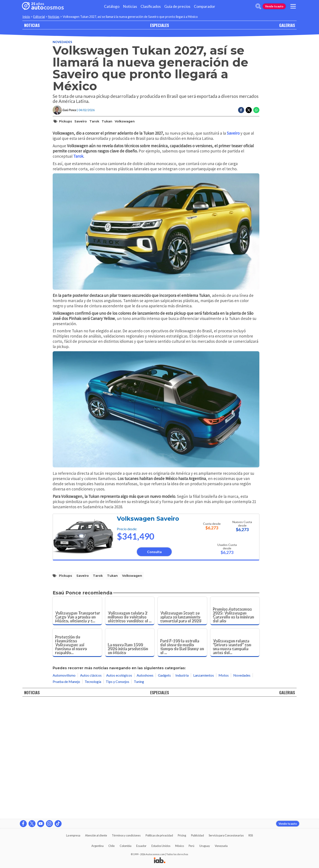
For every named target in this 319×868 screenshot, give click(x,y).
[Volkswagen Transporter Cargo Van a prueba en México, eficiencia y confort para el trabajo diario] (77, 727)
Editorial (39, 17)
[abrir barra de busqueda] (258, 6)
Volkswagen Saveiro (148, 635)
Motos (224, 791)
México (180, 846)
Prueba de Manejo (66, 798)
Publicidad (197, 835)
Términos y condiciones (126, 835)
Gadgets (164, 791)
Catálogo (112, 6)
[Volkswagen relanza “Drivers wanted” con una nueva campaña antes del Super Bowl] (235, 759)
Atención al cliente (96, 835)
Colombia (126, 846)
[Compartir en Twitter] (249, 110)
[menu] (293, 6)
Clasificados (151, 6)
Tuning (139, 798)
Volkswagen (125, 121)
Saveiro (81, 121)
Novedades (62, 42)
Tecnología (93, 798)
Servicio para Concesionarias (226, 835)
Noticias (130, 6)
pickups (65, 121)
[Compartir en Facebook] (241, 110)
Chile (112, 846)
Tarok (94, 121)
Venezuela (221, 846)
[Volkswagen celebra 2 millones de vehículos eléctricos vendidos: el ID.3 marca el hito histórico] (130, 727)
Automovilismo (64, 791)
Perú (191, 846)
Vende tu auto (274, 6)
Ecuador (141, 846)
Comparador (205, 6)
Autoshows (145, 791)
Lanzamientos (204, 791)
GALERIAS (287, 25)
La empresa (73, 835)
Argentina (97, 846)
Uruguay (205, 846)
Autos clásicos (91, 791)
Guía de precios (177, 6)
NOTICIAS (32, 25)
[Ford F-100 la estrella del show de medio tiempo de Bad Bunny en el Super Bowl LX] (182, 759)
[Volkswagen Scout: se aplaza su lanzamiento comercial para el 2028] (182, 727)
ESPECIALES (159, 25)
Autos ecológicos (119, 791)
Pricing (182, 835)
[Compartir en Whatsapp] (256, 110)
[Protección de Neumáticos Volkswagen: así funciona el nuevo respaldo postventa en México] (77, 759)
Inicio (26, 17)
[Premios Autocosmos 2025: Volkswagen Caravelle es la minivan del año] (235, 727)
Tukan (107, 121)
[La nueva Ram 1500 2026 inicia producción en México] (130, 759)
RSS (251, 835)
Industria (182, 791)
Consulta (154, 668)
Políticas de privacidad (159, 835)
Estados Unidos (161, 846)
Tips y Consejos (118, 798)
